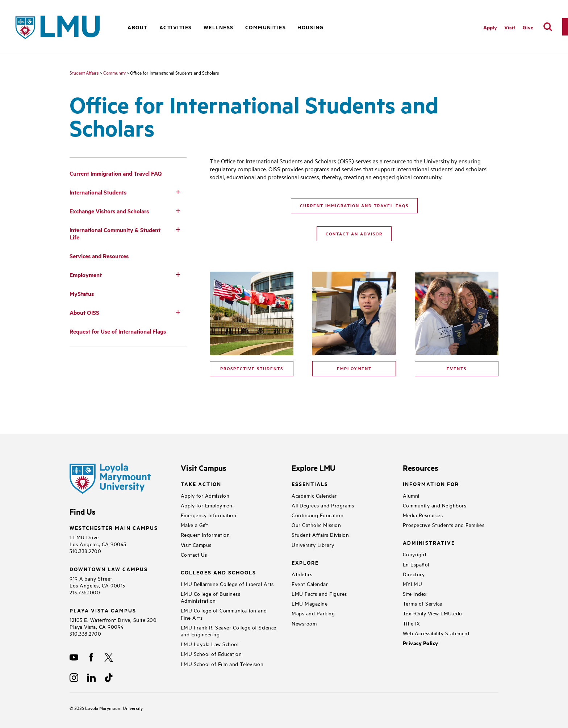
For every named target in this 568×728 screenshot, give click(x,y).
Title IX (412, 623)
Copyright (415, 554)
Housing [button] (311, 27)
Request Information (205, 534)
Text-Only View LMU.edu (433, 613)
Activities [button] (176, 27)
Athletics (302, 574)
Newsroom (304, 623)
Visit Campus (196, 545)
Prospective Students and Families (444, 525)
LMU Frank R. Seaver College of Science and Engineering (229, 631)
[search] (548, 27)
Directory (414, 574)
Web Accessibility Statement (436, 633)
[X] (109, 657)
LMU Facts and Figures (319, 593)
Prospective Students (252, 368)
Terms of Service (423, 603)
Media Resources (423, 515)
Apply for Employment (208, 505)
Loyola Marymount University (108, 708)
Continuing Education (318, 515)
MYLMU (413, 584)
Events (457, 368)
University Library (313, 545)
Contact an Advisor (354, 234)
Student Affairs (84, 72)
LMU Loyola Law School (210, 644)
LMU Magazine (310, 603)
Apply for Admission (205, 495)
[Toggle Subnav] (178, 192)
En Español (416, 564)
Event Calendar (310, 584)
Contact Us (194, 554)
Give (528, 27)
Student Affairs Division (320, 534)
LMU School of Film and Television (222, 664)
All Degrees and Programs (323, 505)
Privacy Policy (421, 643)
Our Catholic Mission (316, 525)
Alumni (411, 495)
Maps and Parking (313, 613)
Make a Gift (195, 525)
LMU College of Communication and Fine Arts (224, 614)
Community (114, 72)
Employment (354, 368)
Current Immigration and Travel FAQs (354, 205)
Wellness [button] (219, 27)
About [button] (138, 27)
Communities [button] (266, 27)
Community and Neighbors (435, 505)
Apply (490, 27)
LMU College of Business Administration (211, 597)
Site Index (415, 593)
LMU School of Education (211, 654)
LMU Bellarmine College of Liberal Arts (227, 584)
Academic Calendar (314, 495)
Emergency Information (209, 515)
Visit (510, 27)
